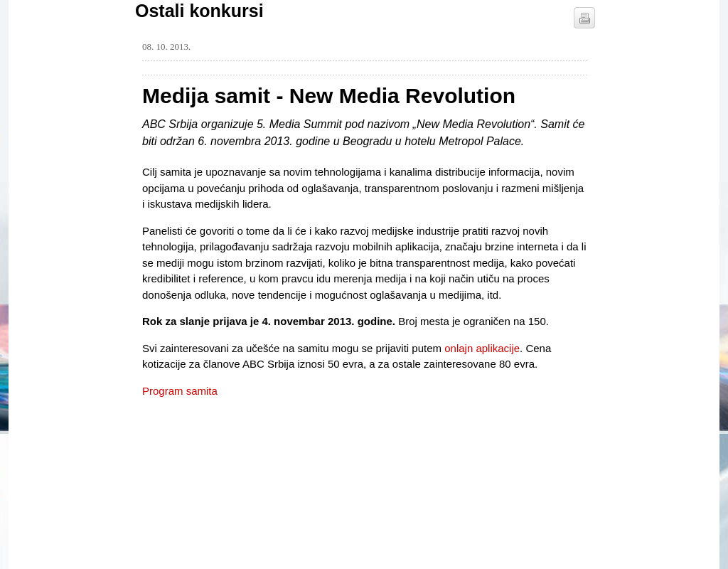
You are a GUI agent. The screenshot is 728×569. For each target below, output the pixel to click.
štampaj (584, 18)
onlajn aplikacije (482, 348)
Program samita (180, 391)
